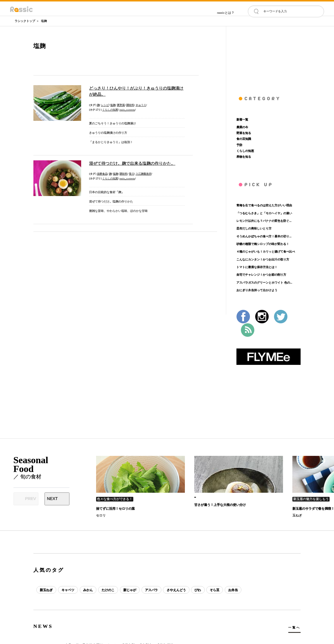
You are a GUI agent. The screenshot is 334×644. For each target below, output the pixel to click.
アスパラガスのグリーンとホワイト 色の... (264, 282)
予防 (239, 145)
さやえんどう (177, 590)
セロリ (101, 515)
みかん (88, 590)
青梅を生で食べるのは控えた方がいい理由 (264, 205)
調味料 (130, 105)
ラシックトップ (25, 21)
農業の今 (242, 127)
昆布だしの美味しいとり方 (254, 228)
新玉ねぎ (46, 590)
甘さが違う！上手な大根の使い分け (220, 505)
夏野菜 (121, 105)
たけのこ (109, 590)
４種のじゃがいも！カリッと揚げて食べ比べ (266, 251)
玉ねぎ (297, 515)
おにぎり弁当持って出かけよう (257, 290)
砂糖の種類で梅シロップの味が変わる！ (263, 244)
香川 (132, 174)
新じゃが (130, 590)
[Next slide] (57, 499)
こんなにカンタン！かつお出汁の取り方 (263, 259)
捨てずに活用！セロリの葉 (115, 509)
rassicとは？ (226, 13)
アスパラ (152, 590)
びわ (199, 590)
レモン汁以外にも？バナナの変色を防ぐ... (264, 221)
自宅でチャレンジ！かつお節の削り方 (261, 275)
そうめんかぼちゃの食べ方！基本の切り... (264, 236)
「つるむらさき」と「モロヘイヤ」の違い (264, 213)
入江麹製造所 (144, 174)
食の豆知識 (244, 139)
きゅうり (141, 105)
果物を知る (244, 157)
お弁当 (235, 590)
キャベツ (68, 590)
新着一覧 (242, 120)
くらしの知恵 (110, 110)
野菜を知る (244, 133)
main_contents (127, 110)
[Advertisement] (269, 56)
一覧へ (294, 628)
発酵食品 (102, 174)
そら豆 (216, 590)
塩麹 (44, 21)
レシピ (105, 105)
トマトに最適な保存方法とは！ (257, 267)
